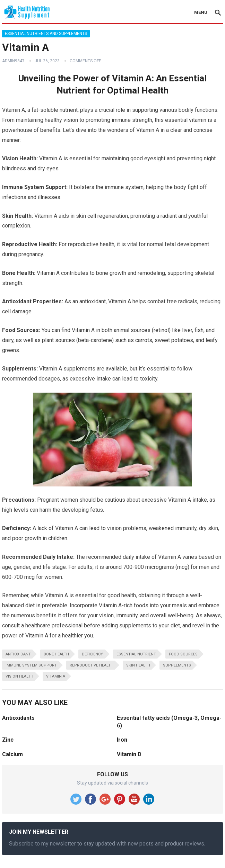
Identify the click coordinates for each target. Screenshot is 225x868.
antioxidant (18, 654)
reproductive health (92, 665)
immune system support (31, 665)
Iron (122, 740)
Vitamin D (129, 754)
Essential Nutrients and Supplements (46, 34)
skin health (138, 665)
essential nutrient (136, 654)
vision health (19, 676)
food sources (183, 654)
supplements (177, 665)
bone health (56, 654)
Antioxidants (18, 718)
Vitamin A (56, 676)
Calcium (12, 754)
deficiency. (93, 654)
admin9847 (13, 61)
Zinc (8, 740)
